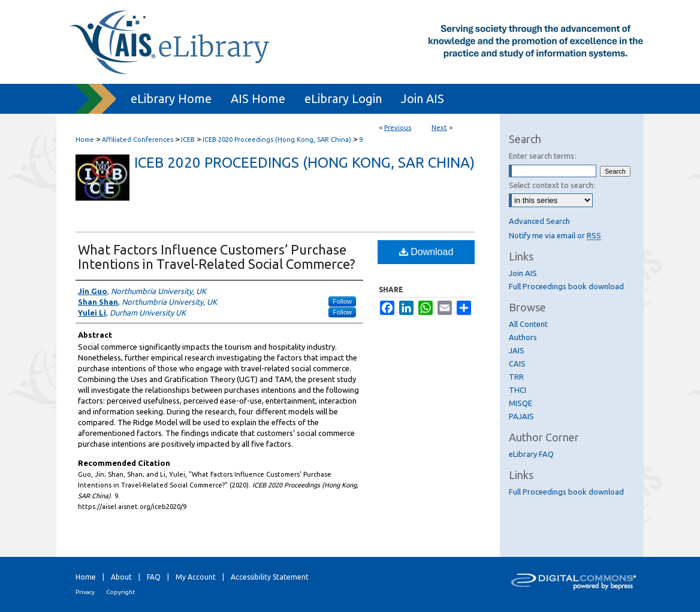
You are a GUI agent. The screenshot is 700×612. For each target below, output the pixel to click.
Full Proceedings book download (566, 286)
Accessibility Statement (270, 577)
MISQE (521, 403)
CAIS (517, 363)
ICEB (188, 140)
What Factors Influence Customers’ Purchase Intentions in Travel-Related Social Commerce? (217, 257)
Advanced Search (539, 221)
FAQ (154, 577)
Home (85, 140)
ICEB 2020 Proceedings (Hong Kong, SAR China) (277, 140)
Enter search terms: (542, 156)
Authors (523, 337)
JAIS (517, 350)
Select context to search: (552, 185)
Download (426, 252)
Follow (342, 301)
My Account (196, 577)
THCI (518, 390)
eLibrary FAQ (531, 454)
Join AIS (523, 273)
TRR (516, 377)
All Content (528, 324)
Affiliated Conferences (138, 140)
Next (439, 128)
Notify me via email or (555, 235)
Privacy (85, 592)
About (121, 577)
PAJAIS (521, 416)
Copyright (120, 592)
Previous (398, 128)
